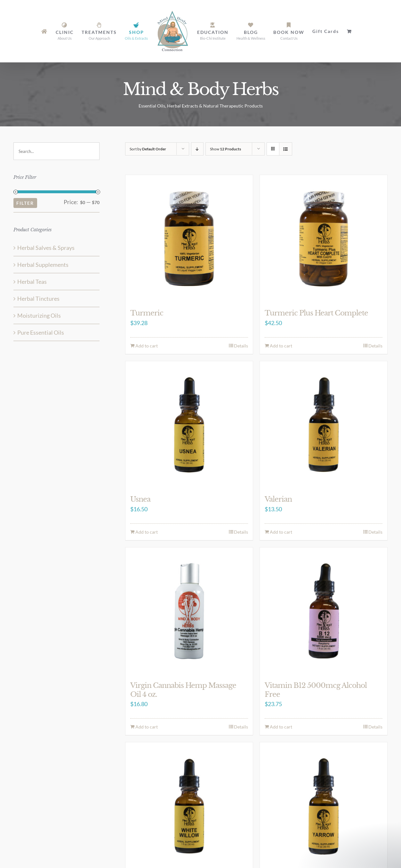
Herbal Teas (32, 282)
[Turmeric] (189, 239)
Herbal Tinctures (38, 299)
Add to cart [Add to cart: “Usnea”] (147, 532)
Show (225, 149)
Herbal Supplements (43, 265)
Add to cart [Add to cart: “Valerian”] (281, 532)
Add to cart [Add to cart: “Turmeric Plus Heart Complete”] (281, 346)
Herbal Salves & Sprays (46, 248)
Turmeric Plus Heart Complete (316, 313)
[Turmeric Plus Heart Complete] (324, 239)
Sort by (148, 149)
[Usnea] (189, 425)
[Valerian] (324, 425)
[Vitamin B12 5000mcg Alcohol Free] (324, 611)
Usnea (140, 499)
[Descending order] (197, 149)
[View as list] (286, 149)
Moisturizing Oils (39, 315)
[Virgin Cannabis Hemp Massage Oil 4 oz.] (189, 611)
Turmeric (147, 313)
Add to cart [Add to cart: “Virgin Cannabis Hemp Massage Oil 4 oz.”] (147, 727)
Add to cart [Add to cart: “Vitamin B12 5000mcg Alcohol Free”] (281, 727)
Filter (25, 203)
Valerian (278, 499)
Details (241, 346)
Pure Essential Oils (41, 332)
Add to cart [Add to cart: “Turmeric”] (147, 346)
